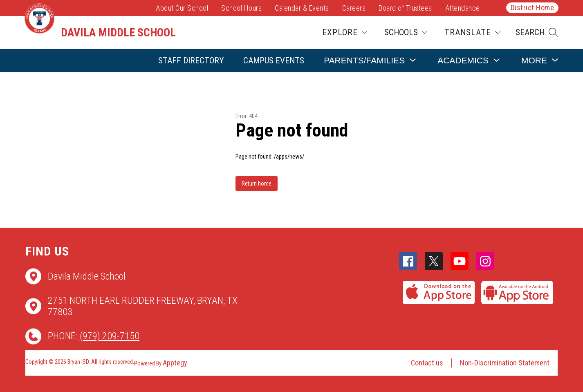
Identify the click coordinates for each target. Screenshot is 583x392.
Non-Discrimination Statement (505, 363)
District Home (533, 8)
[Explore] (345, 32)
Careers (354, 8)
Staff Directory (191, 60)
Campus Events (274, 60)
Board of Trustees (405, 8)
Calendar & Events (302, 8)
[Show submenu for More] (534, 60)
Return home (257, 184)
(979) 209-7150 (110, 336)
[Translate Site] (472, 32)
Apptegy (175, 363)
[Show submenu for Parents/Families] (364, 60)
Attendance (463, 8)
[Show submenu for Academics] (463, 60)
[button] (537, 32)
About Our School (182, 8)
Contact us (427, 363)
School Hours (241, 8)
